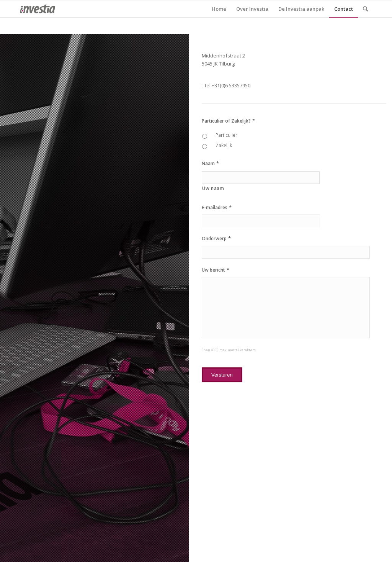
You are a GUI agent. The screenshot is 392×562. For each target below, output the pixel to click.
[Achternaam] (261, 178)
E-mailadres (217, 207)
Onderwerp (216, 238)
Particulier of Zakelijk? (228, 121)
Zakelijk (224, 145)
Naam (210, 163)
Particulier (226, 135)
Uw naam (213, 188)
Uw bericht (216, 270)
